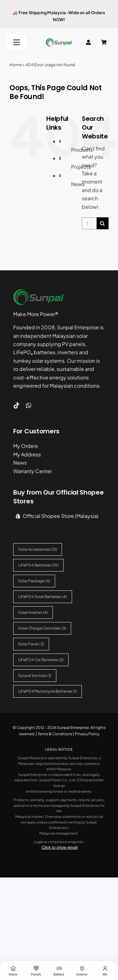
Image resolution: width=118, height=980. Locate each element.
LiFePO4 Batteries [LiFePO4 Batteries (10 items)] (38, 565)
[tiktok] (16, 406)
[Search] (103, 223)
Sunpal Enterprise (73, 728)
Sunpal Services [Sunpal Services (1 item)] (35, 675)
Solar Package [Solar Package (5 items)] (34, 581)
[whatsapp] (28, 406)
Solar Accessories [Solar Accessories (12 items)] (38, 549)
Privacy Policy (87, 734)
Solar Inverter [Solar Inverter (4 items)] (33, 612)
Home (16, 65)
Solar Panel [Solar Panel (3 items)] (31, 644)
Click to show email (59, 847)
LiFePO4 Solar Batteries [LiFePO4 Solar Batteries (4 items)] (43, 597)
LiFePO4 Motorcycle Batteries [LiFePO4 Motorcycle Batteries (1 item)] (48, 691)
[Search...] (89, 223)
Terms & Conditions (55, 734)
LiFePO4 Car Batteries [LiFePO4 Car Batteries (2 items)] (41, 660)
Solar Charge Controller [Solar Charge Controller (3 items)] (42, 628)
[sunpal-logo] (59, 41)
